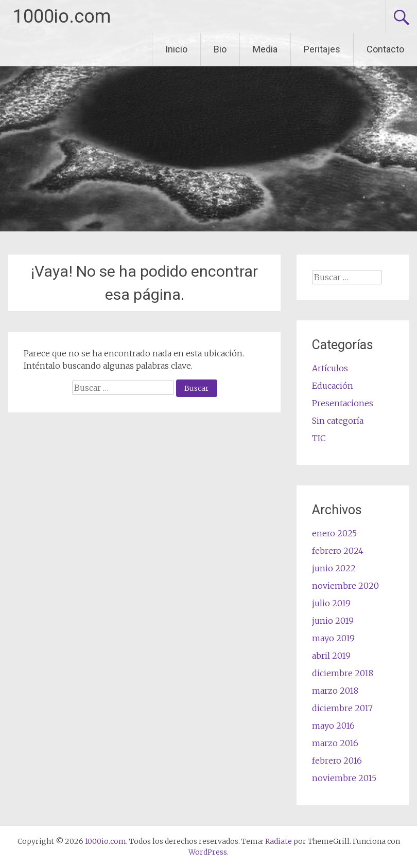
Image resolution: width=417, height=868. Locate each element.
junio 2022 (334, 568)
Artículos (330, 368)
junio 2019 (333, 621)
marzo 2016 (335, 743)
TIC (319, 438)
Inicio (176, 49)
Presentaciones (343, 403)
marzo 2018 (335, 691)
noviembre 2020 (345, 586)
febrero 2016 (337, 761)
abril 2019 (331, 656)
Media (265, 49)
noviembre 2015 (344, 778)
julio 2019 (331, 603)
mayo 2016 (333, 726)
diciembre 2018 (343, 673)
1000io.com (62, 16)
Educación (333, 386)
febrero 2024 (338, 551)
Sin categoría (338, 421)
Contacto (385, 49)
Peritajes (322, 49)
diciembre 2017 (342, 708)
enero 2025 (334, 533)
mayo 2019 (333, 638)
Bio (220, 49)
